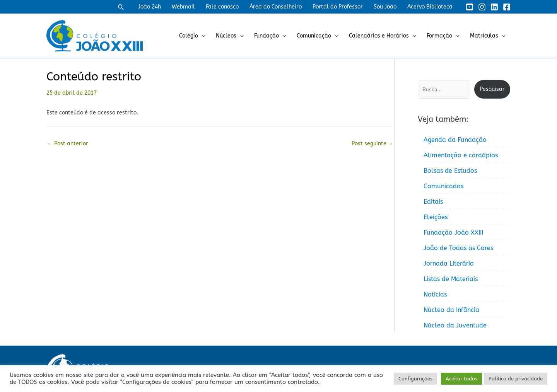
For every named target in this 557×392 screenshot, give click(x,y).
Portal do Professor (338, 7)
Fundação (267, 36)
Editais (433, 202)
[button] (121, 7)
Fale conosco (222, 7)
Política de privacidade (516, 379)
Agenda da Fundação (455, 140)
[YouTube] (470, 7)
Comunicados (443, 186)
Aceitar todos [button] (461, 379)
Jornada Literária (449, 263)
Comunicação (314, 36)
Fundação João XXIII (453, 233)
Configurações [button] (415, 379)
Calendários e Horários (379, 36)
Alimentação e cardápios (461, 155)
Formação (439, 36)
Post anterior (68, 144)
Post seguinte (372, 144)
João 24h (150, 7)
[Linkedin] (494, 7)
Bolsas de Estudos (450, 171)
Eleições (436, 217)
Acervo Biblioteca (430, 7)
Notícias (435, 294)
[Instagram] (482, 7)
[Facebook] (507, 7)
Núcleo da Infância (451, 310)
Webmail (183, 7)
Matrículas (484, 36)
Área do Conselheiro (276, 7)
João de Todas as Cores (458, 248)
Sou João (385, 7)
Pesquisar (492, 89)
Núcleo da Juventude (455, 325)
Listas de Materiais (451, 279)
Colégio (189, 36)
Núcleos (226, 36)
